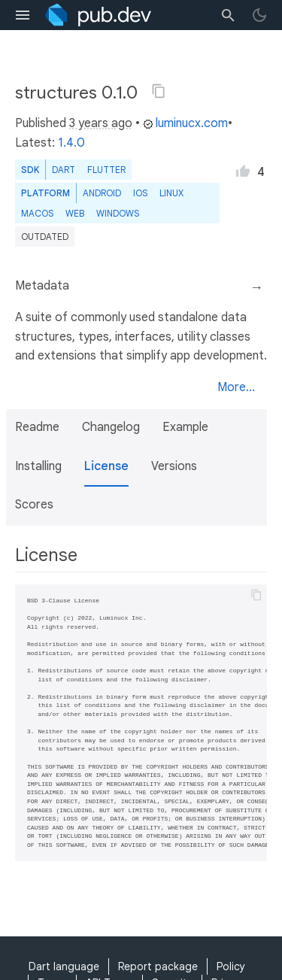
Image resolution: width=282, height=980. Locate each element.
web (75, 213)
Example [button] (185, 427)
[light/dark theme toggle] (259, 15)
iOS (140, 193)
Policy (231, 966)
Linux (171, 193)
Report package (158, 966)
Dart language (64, 966)
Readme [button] (37, 427)
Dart (64, 170)
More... (236, 387)
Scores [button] (34, 505)
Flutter (106, 170)
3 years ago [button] (101, 123)
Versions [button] (174, 466)
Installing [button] (38, 466)
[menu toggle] (23, 15)
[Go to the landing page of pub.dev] (98, 15)
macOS (37, 213)
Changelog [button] (111, 427)
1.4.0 (71, 143)
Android (102, 193)
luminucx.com (185, 123)
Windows (118, 213)
